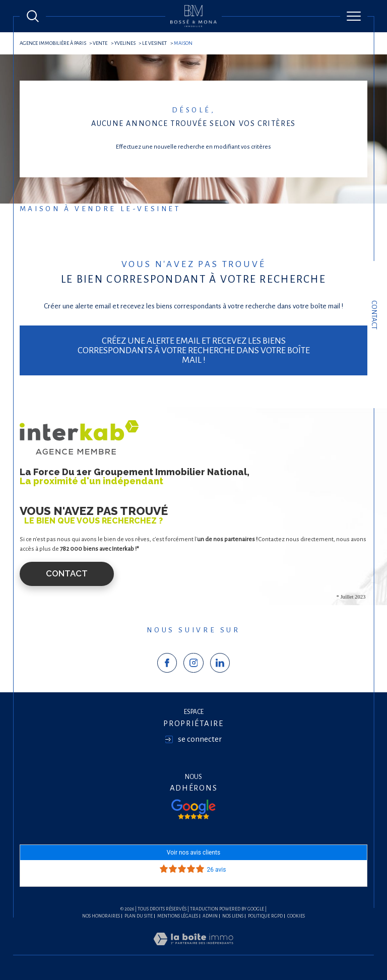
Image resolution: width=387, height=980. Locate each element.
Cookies (296, 916)
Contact (374, 315)
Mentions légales (178, 916)
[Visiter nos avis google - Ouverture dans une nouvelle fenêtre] (193, 809)
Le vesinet (154, 43)
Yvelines (125, 43)
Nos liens (233, 916)
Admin (210, 916)
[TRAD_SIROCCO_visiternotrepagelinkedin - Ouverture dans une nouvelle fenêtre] (220, 663)
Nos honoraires (101, 916)
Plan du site (139, 916)
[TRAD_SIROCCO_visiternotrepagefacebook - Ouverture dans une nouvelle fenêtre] (167, 663)
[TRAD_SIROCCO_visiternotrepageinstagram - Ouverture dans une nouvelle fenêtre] (193, 663)
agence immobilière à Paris (53, 43)
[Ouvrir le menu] (354, 16)
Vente (100, 43)
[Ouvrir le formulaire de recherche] (33, 16)
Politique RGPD (265, 916)
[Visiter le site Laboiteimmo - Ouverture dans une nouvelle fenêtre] (193, 950)
